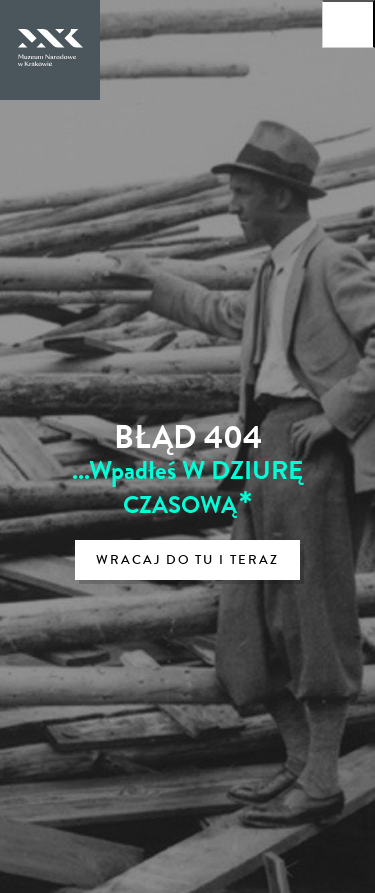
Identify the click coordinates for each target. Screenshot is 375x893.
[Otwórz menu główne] (348, 24)
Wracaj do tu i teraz (187, 560)
